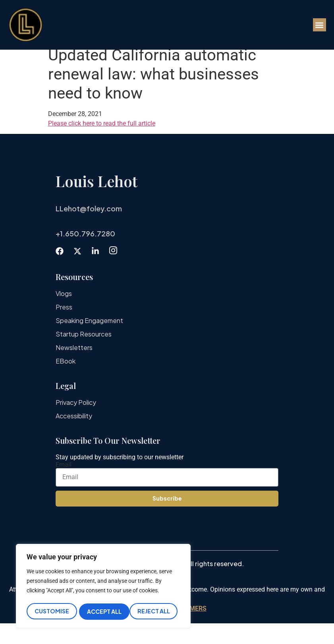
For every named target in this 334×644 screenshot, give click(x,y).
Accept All (155, 611)
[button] (320, 25)
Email (64, 485)
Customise (51, 611)
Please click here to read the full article (102, 144)
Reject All (103, 611)
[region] (103, 587)
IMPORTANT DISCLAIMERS (167, 629)
